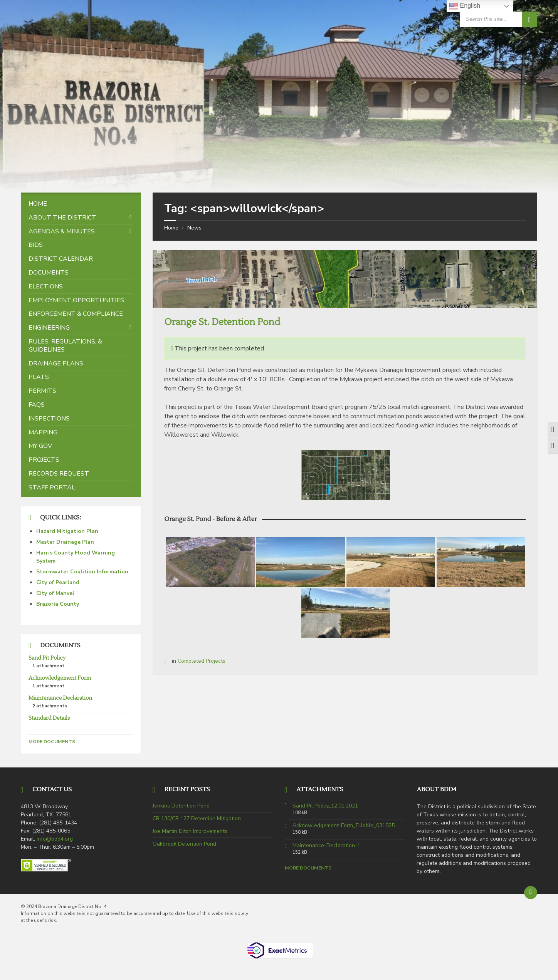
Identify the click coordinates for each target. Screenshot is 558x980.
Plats (39, 377)
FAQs (37, 405)
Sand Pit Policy (47, 658)
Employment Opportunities (76, 300)
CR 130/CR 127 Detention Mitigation (197, 818)
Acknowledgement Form (60, 678)
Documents (49, 273)
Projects (44, 460)
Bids (36, 245)
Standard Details (49, 718)
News (194, 228)
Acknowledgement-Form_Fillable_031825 (344, 826)
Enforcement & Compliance (76, 314)
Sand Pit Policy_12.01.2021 (325, 806)
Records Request (59, 474)
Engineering (49, 328)
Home (171, 228)
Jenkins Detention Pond (181, 806)
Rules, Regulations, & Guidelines (65, 346)
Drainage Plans (56, 364)
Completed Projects (202, 661)
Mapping (43, 432)
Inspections (49, 419)
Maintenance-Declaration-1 (326, 846)
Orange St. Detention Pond (222, 322)
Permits (42, 391)
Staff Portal (52, 487)
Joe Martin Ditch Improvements (190, 831)
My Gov (40, 446)
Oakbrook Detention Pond (184, 844)
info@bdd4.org (55, 839)
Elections (46, 286)
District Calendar (61, 259)
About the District (62, 218)
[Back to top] (531, 893)
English (465, 6)
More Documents (52, 742)
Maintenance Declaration (60, 698)
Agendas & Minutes (62, 231)
